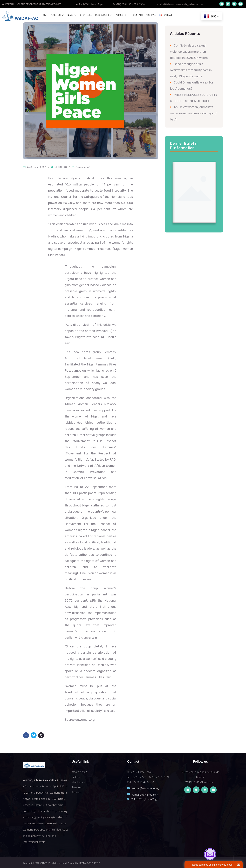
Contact (138, 15)
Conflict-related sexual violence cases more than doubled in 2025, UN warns (189, 52)
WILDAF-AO (61, 167)
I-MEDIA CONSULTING (90, 863)
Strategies (86, 15)
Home (45, 15)
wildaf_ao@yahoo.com (145, 795)
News (72, 15)
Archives (151, 15)
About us (57, 15)
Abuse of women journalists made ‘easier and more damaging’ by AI (194, 113)
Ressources (104, 15)
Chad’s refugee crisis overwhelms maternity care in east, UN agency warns (191, 70)
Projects (123, 15)
